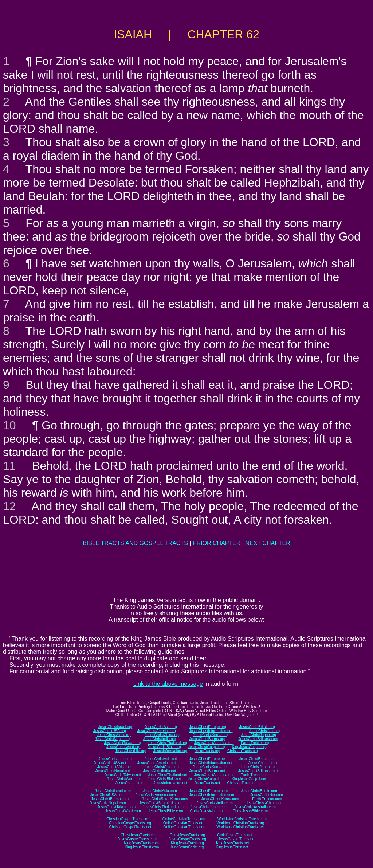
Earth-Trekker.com (267, 799)
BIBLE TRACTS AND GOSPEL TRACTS (135, 543)
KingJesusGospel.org (249, 747)
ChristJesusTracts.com (139, 835)
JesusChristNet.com (266, 795)
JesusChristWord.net (124, 779)
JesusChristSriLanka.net (258, 771)
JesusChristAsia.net (161, 759)
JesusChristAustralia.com (255, 807)
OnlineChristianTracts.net (184, 827)
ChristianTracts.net (242, 783)
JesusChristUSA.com (107, 795)
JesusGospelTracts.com (137, 839)
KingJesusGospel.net (249, 779)
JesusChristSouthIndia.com (161, 803)
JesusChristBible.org (164, 747)
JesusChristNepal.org (112, 739)
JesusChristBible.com (165, 811)
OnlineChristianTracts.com (184, 819)
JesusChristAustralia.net (214, 775)
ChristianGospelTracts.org (130, 823)
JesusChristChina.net (162, 767)
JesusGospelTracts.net (237, 839)
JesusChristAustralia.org (214, 743)
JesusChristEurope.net (207, 759)
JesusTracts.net (207, 783)
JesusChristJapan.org (258, 735)
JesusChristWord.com (123, 811)
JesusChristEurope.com (208, 791)
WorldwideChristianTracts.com (242, 819)
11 (9, 466)
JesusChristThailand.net (167, 775)
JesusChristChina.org (162, 735)
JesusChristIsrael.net (115, 759)
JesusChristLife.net (264, 763)
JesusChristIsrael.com (113, 791)
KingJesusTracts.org (187, 843)
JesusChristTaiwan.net (123, 775)
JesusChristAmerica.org (157, 731)
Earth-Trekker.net (254, 775)
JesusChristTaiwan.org (123, 743)
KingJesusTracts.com (142, 843)
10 (9, 425)
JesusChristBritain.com (259, 791)
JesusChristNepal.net (113, 771)
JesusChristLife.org (131, 751)
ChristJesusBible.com (250, 811)
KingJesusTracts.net (232, 843)
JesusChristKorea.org (210, 735)
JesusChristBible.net (164, 779)
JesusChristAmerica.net (157, 763)
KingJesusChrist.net (232, 847)
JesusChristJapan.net (258, 767)
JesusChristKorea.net (210, 767)
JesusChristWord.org (123, 747)
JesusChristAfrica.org (114, 735)
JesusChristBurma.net (207, 771)
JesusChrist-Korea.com (220, 799)
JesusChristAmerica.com (156, 795)
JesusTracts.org (207, 751)
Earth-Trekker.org (255, 743)
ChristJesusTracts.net (235, 835)
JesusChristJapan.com (209, 807)
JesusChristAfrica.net (114, 767)
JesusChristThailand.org (168, 743)
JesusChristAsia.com (160, 791)
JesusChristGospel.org (206, 747)
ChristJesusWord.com (208, 811)
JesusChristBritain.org (257, 727)
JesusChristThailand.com (163, 807)
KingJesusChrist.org (187, 847)
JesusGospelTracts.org (187, 839)
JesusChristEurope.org (208, 727)
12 (9, 506)
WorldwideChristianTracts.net (240, 827)
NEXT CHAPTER (268, 543)
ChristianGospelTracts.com (128, 819)
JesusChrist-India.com (215, 803)
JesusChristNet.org (264, 731)
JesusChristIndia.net (160, 771)
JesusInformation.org (170, 751)
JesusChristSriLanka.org (258, 739)
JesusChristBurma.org (207, 739)
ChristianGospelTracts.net (130, 827)
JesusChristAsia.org (161, 727)
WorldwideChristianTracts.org (240, 823)
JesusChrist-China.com (265, 803)
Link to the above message (168, 684)
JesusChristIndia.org (159, 739)
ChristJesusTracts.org (187, 835)
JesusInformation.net (170, 783)
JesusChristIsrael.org (115, 727)
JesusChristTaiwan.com (116, 807)
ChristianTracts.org (243, 751)
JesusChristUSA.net (110, 763)
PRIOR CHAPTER (217, 543)
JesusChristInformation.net (211, 763)
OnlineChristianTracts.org (184, 823)
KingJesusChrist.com (142, 847)
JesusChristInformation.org (211, 731)
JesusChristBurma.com (110, 799)
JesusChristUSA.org (110, 731)
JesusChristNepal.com (108, 803)
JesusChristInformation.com (212, 795)
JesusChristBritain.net (257, 759)
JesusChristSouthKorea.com (165, 799)
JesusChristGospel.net (206, 779)
